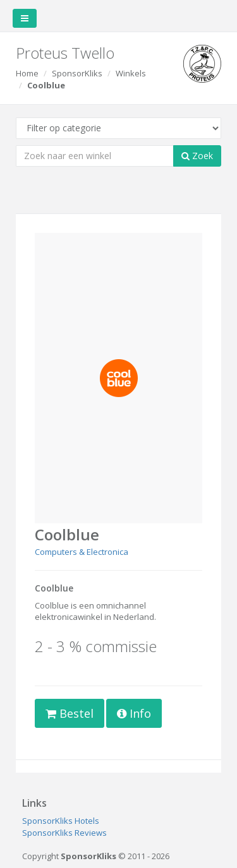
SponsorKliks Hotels (61, 821)
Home (27, 73)
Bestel (70, 713)
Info (134, 713)
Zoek (197, 156)
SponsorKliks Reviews (64, 833)
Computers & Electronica (82, 552)
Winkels (131, 73)
